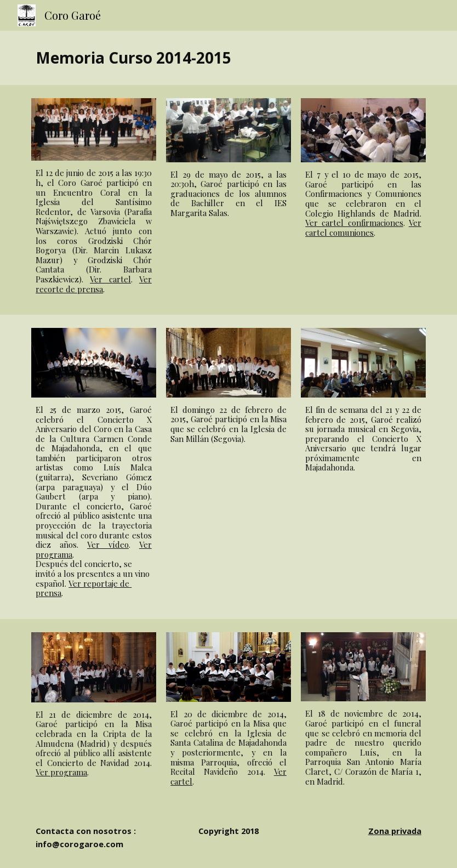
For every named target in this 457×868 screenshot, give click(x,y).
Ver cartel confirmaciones (354, 223)
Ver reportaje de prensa (84, 588)
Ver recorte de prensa (94, 284)
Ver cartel (110, 279)
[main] (229, 58)
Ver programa (61, 772)
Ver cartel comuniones (363, 228)
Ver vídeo (108, 544)
